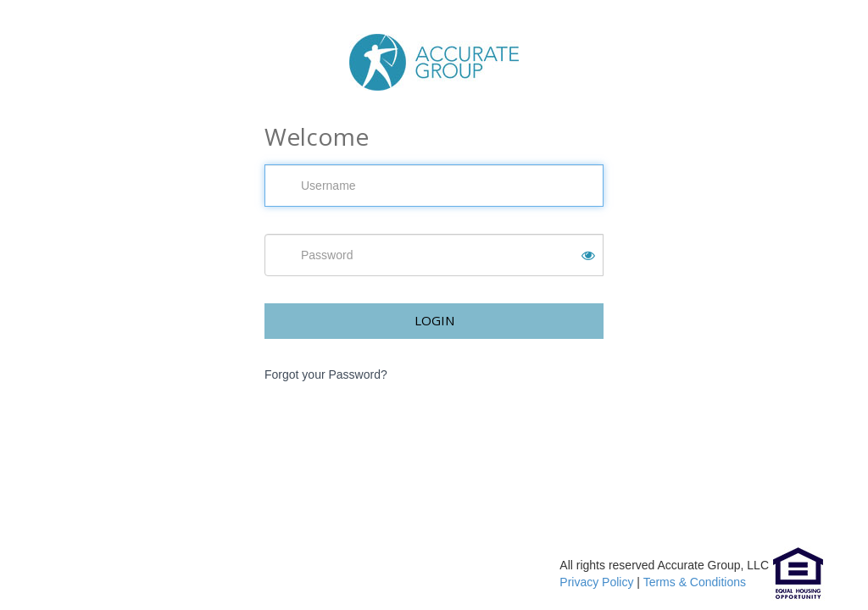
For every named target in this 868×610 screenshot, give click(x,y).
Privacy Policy (596, 582)
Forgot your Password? (326, 374)
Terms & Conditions (695, 582)
